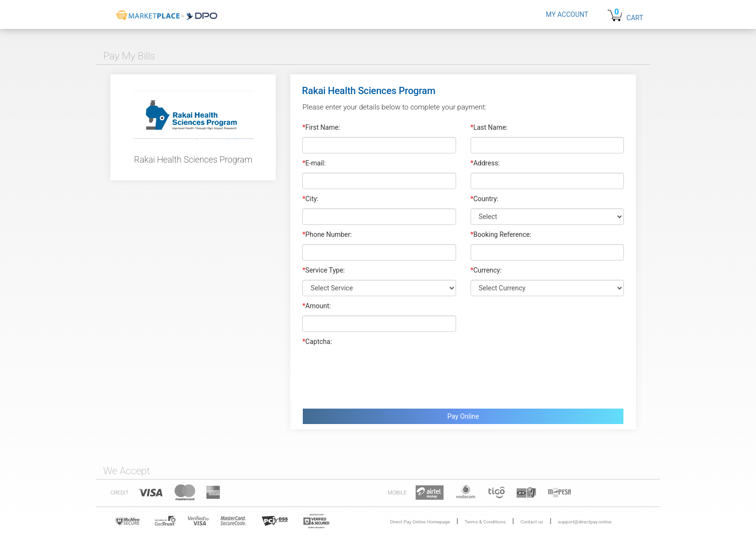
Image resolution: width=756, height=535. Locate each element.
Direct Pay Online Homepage (420, 522)
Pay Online (463, 416)
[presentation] (376, 375)
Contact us (532, 522)
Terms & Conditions (485, 522)
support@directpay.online (585, 522)
